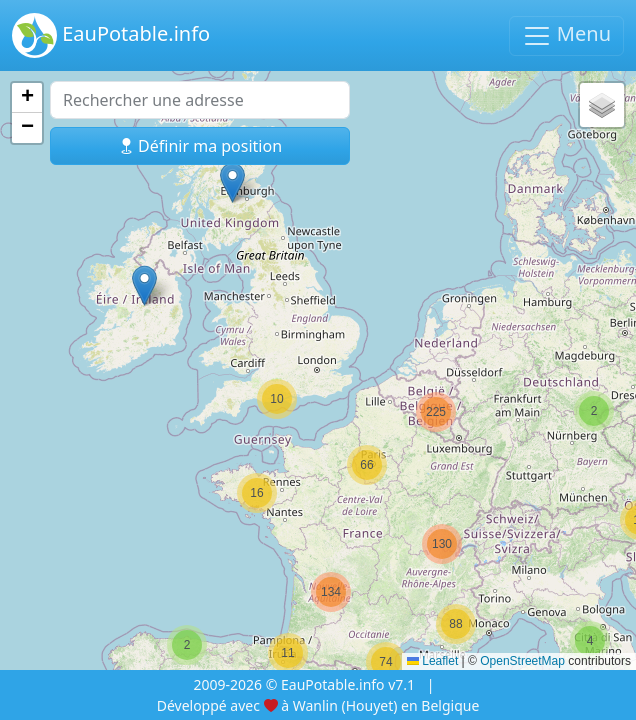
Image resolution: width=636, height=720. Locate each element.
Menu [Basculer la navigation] (566, 35)
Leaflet (432, 661)
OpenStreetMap (522, 661)
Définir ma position (200, 146)
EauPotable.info (111, 35)
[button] (187, 645)
